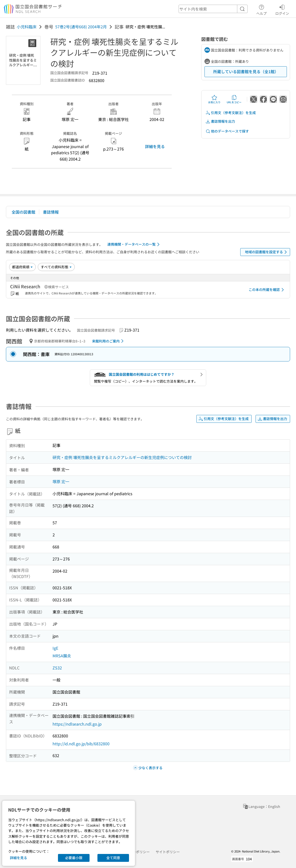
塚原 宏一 (61, 481)
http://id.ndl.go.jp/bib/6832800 (81, 744)
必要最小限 (74, 858)
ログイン (282, 9)
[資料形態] (56, 267)
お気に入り (214, 99)
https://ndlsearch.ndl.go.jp (77, 724)
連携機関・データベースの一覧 (134, 244)
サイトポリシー (168, 852)
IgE (55, 648)
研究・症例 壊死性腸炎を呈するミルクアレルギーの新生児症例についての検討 (122, 457)
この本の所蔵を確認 (267, 290)
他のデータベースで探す (227, 131)
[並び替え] (22, 267)
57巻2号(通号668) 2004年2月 (81, 27)
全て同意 (113, 858)
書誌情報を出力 (220, 121)
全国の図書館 (23, 212)
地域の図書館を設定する (267, 252)
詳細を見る (155, 146)
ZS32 (57, 668)
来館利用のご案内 (109, 341)
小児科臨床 (27, 27)
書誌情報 (51, 212)
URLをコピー (234, 99)
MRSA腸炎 (62, 656)
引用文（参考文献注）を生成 (231, 113)
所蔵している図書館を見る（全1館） (246, 71)
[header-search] (213, 9)
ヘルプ (261, 9)
